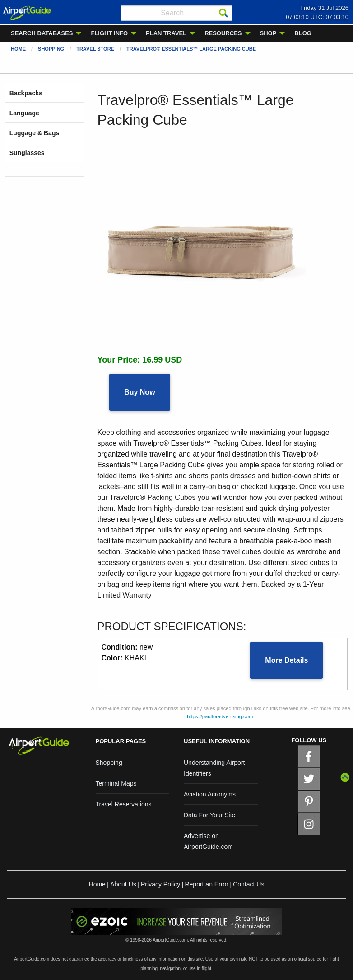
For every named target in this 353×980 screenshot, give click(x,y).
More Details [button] (286, 660)
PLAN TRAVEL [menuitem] (166, 33)
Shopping (51, 49)
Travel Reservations (124, 804)
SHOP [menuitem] (268, 33)
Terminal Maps (116, 783)
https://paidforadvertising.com (220, 716)
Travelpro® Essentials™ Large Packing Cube (191, 49)
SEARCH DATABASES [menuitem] (42, 33)
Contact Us (248, 884)
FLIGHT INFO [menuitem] (109, 33)
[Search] (223, 13)
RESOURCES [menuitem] (223, 33)
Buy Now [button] (139, 392)
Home (18, 49)
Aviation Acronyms (210, 794)
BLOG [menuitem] (303, 33)
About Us (123, 884)
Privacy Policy (160, 884)
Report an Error (206, 884)
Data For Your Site (209, 815)
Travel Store (95, 49)
